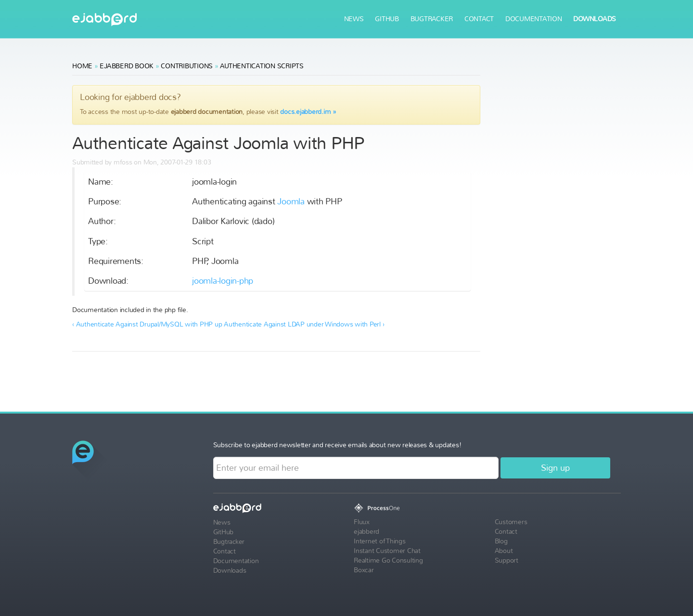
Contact (479, 19)
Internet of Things (380, 541)
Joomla (291, 202)
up (218, 324)
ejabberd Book (127, 66)
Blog (501, 541)
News (354, 19)
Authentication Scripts (262, 66)
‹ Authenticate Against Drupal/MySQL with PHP (142, 324)
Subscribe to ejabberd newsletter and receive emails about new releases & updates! (337, 445)
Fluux (362, 522)
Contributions (187, 66)
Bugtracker (432, 19)
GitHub (387, 19)
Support (507, 560)
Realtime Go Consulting (388, 560)
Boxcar (364, 570)
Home (82, 66)
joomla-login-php (223, 281)
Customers (511, 522)
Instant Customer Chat (387, 551)
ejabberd (105, 20)
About (504, 551)
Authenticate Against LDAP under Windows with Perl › (304, 324)
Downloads (595, 19)
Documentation (534, 19)
